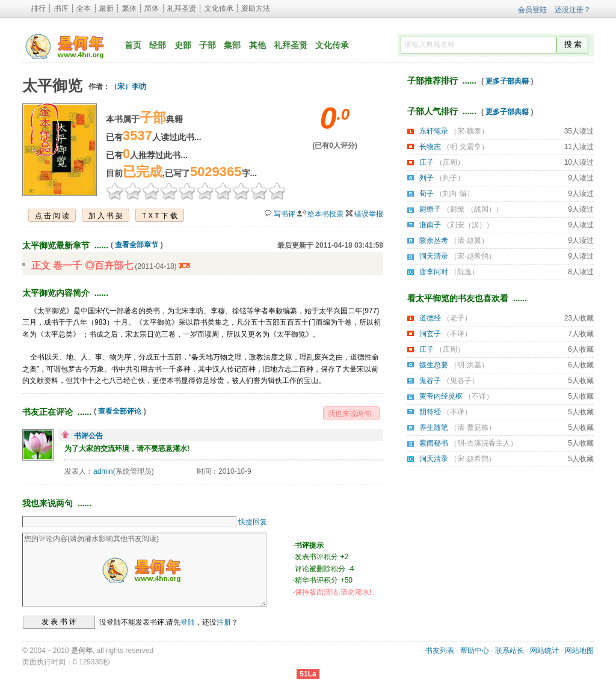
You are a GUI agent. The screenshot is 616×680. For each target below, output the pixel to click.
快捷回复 (253, 522)
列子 (427, 178)
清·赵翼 (469, 240)
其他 (257, 45)
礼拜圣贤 (182, 8)
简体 (152, 8)
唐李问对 (434, 272)
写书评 (285, 214)
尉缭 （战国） (473, 209)
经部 (158, 45)
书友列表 (440, 651)
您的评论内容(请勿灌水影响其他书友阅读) (144, 570)
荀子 (427, 194)
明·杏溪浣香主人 (483, 443)
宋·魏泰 (469, 131)
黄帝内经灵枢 (441, 396)
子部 (208, 45)
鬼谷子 (430, 381)
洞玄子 (430, 334)
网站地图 (579, 651)
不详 (457, 334)
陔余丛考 (434, 240)
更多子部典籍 (507, 81)
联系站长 (510, 651)
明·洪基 (469, 365)
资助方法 (256, 8)
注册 (224, 622)
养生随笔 (434, 427)
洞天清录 (434, 256)
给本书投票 (325, 214)
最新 (106, 8)
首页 (133, 45)
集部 (232, 45)
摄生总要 (434, 365)
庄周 (450, 162)
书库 (61, 8)
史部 (183, 45)
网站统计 (544, 651)
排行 (38, 8)
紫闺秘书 (434, 443)
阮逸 (464, 272)
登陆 (188, 622)
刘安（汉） (468, 225)
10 (277, 191)
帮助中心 (475, 651)
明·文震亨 (465, 147)
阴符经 (430, 412)
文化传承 (219, 8)
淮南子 (430, 225)
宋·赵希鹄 (473, 256)
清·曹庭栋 (473, 427)
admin (103, 471)
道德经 (430, 318)
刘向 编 (454, 194)
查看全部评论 (120, 411)
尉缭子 (430, 209)
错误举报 (369, 214)
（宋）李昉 (128, 87)
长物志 (430, 147)
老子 (457, 318)
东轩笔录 (434, 131)
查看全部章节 (137, 245)
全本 (84, 8)
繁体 (129, 8)
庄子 (427, 162)
